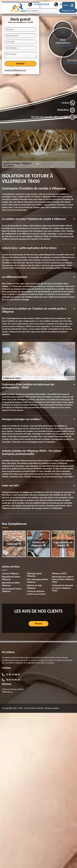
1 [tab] (37, 165)
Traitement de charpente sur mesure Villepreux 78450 (63, 588)
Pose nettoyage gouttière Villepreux (38, 581)
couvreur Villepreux (10, 573)
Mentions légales (52, 708)
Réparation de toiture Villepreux (11, 578)
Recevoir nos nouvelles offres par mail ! (53, 117)
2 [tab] (40, 165)
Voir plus (38, 624)
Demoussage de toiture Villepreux (12, 590)
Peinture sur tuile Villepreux (34, 587)
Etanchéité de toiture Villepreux (11, 584)
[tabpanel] (38, 149)
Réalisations (66, 110)
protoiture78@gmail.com (15, 70)
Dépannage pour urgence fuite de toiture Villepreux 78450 (63, 579)
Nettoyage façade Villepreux (34, 575)
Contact (68, 103)
